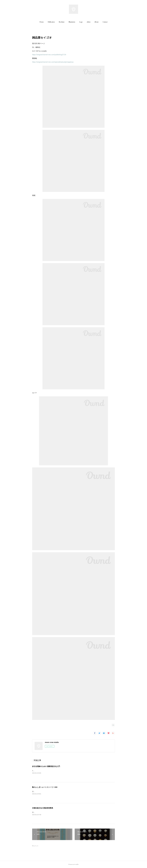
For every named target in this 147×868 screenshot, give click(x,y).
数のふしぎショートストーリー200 (45, 787)
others (89, 22)
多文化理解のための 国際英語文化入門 (46, 766)
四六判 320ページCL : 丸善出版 (42, 812)
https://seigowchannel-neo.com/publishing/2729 (49, 55)
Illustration (72, 22)
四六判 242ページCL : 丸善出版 (42, 792)
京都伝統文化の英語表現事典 (43, 808)
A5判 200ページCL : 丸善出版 (42, 771)
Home (42, 22)
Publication (51, 22)
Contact (105, 22)
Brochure (62, 22)
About (96, 22)
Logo (81, 22)
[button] (42, 22)
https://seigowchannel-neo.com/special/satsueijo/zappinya (53, 62)
